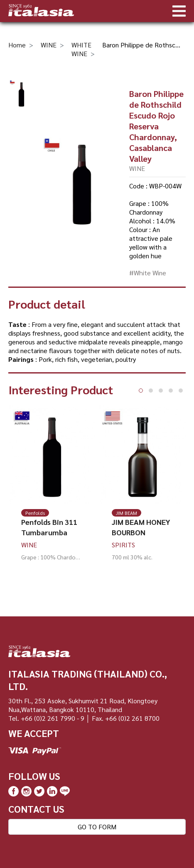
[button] (141, 391)
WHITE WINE (81, 49)
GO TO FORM (97, 827)
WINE (49, 45)
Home (17, 45)
